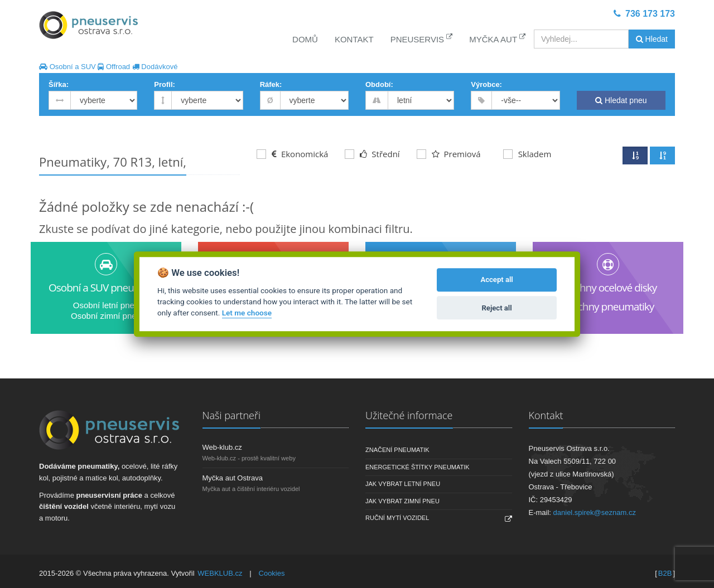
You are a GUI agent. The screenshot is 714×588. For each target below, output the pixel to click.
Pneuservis (422, 39)
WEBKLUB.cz (220, 573)
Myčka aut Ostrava (233, 478)
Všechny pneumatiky (608, 307)
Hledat (652, 39)
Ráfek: (271, 84)
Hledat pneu (621, 100)
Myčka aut (497, 39)
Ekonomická (292, 154)
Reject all (497, 308)
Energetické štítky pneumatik (418, 467)
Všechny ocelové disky (608, 288)
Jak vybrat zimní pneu (402, 501)
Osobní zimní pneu (106, 316)
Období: (379, 84)
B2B (665, 573)
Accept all (496, 280)
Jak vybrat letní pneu (403, 484)
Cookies (272, 573)
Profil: (165, 84)
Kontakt (354, 39)
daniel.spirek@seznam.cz (595, 512)
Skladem (527, 154)
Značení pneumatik (397, 450)
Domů (305, 39)
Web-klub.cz (222, 447)
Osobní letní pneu (106, 305)
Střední (372, 154)
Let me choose (247, 313)
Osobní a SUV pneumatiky (106, 288)
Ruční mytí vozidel (397, 518)
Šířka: (59, 84)
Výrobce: (486, 84)
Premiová (449, 154)
